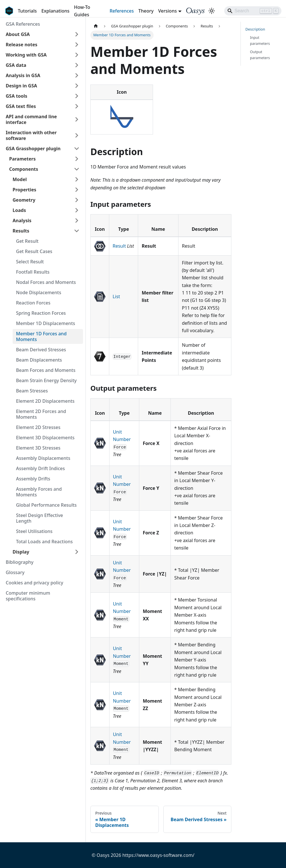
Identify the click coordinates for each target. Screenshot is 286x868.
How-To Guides (82, 11)
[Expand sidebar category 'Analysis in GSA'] (77, 75)
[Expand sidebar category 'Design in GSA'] (77, 86)
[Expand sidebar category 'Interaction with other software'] (77, 135)
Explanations (55, 11)
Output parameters (260, 55)
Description (255, 29)
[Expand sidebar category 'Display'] (77, 552)
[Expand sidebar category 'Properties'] (77, 190)
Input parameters (260, 40)
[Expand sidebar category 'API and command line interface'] (77, 119)
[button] (43, 34)
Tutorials (27, 11)
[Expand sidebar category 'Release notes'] (77, 45)
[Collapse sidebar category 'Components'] (77, 169)
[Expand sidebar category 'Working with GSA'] (77, 55)
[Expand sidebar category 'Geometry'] (77, 200)
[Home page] (96, 26)
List (116, 296)
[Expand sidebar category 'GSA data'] (77, 65)
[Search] (253, 11)
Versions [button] (167, 11)
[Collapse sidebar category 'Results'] (77, 231)
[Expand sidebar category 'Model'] (77, 179)
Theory (146, 11)
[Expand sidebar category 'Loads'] (77, 210)
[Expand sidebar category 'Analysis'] (77, 220)
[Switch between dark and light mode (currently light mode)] (212, 11)
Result (119, 246)
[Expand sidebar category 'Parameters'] (77, 159)
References (122, 11)
